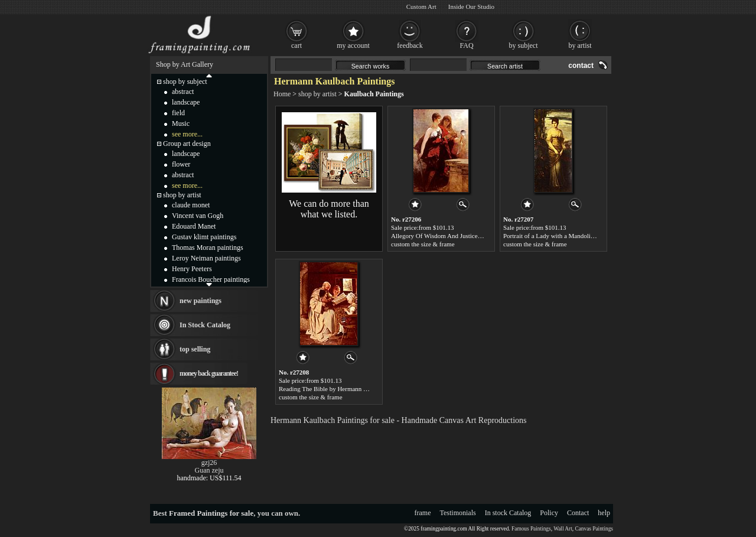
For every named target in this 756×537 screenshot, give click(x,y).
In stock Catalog (508, 513)
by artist (580, 45)
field (178, 113)
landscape (186, 102)
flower (181, 164)
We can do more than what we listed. (329, 209)
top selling (195, 349)
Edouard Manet (194, 226)
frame (423, 513)
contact (581, 66)
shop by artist (317, 94)
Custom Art (421, 6)
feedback (410, 45)
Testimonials (458, 513)
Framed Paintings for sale (211, 513)
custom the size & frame (423, 244)
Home (282, 94)
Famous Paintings (531, 529)
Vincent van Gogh (198, 216)
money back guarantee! (209, 373)
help (604, 513)
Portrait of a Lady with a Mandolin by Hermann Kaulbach (579, 236)
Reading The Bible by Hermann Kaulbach (333, 389)
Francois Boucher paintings (211, 279)
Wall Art (563, 529)
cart (296, 45)
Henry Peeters (192, 269)
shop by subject (185, 82)
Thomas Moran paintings (208, 248)
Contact (578, 513)
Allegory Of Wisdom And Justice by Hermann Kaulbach (465, 236)
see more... (187, 134)
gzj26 (209, 463)
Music (181, 123)
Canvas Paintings (594, 529)
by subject (524, 45)
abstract (183, 92)
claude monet (191, 205)
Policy (549, 513)
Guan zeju (209, 470)
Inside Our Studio (471, 6)
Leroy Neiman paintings (206, 258)
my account (353, 45)
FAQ (466, 45)
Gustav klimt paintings (204, 237)
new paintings (201, 301)
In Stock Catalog (205, 325)
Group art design (187, 144)
